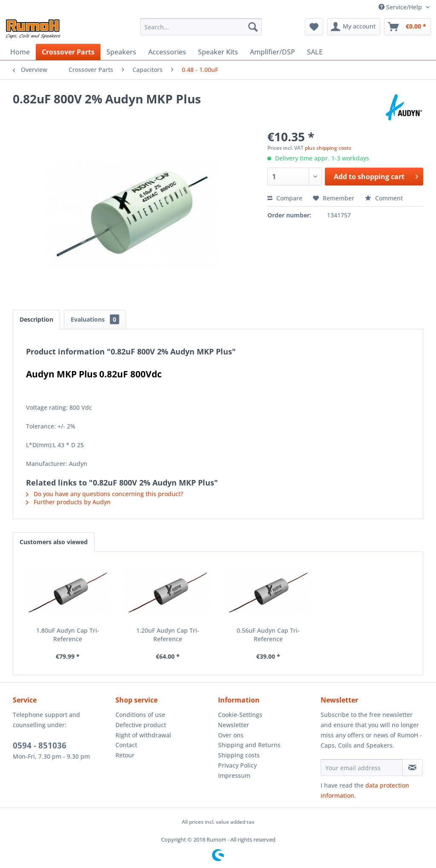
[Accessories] (167, 52)
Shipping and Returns (249, 745)
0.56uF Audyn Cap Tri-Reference (268, 635)
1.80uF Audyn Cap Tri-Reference (68, 635)
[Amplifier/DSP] (272, 52)
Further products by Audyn (68, 502)
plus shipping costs (328, 148)
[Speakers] (121, 52)
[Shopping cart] (407, 27)
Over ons (231, 735)
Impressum (234, 775)
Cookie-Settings (240, 715)
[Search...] (201, 27)
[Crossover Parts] (68, 52)
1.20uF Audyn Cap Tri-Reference (168, 635)
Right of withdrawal (143, 735)
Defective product (141, 725)
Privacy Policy (237, 765)
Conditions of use (140, 715)
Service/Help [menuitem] (401, 7)
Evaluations (95, 319)
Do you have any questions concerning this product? (105, 494)
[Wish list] (314, 27)
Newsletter (234, 725)
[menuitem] (201, 27)
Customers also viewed (54, 542)
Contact (126, 745)
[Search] (253, 27)
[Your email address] (362, 768)
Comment (384, 198)
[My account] (354, 27)
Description (36, 319)
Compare (285, 198)
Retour (125, 755)
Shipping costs (239, 755)
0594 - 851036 (40, 745)
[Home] (20, 52)
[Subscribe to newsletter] (413, 768)
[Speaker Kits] (218, 52)
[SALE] (315, 52)
